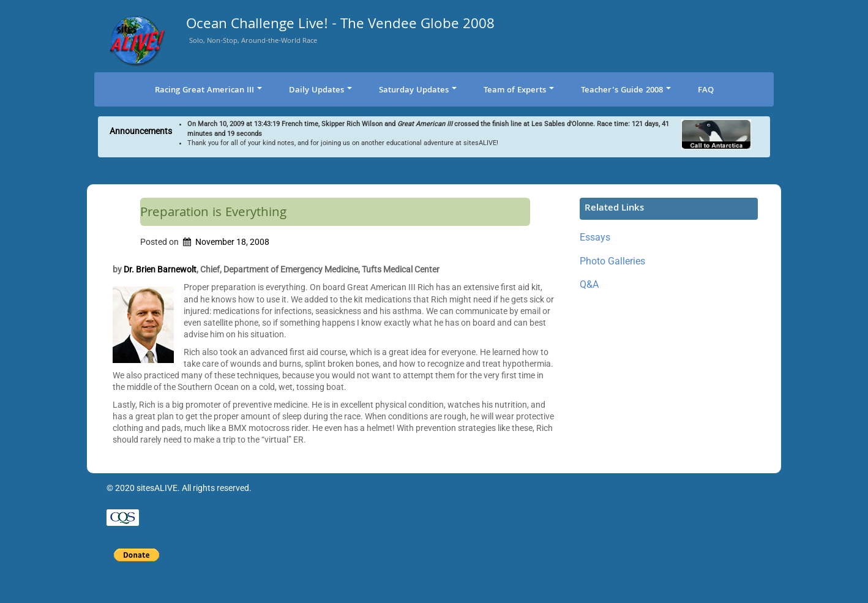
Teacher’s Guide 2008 (626, 91)
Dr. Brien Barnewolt (160, 269)
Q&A (589, 284)
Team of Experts (519, 91)
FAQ (706, 91)
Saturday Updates (418, 91)
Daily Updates (320, 91)
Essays (595, 237)
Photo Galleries (612, 261)
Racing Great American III (208, 91)
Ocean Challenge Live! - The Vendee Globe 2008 (340, 26)
